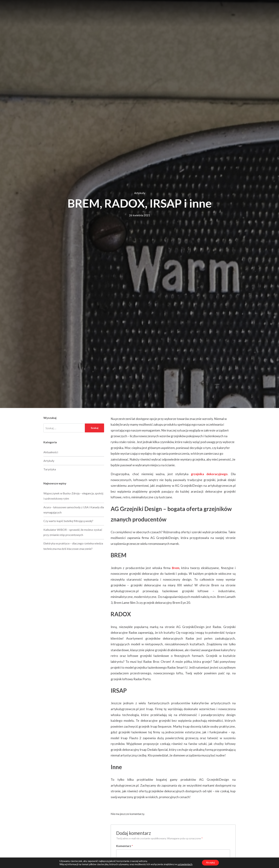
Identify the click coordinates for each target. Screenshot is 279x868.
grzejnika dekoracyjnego (209, 474)
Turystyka (50, 469)
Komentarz (125, 846)
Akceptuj (210, 862)
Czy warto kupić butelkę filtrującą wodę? (68, 521)
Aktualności (51, 452)
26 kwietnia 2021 (140, 215)
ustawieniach (183, 864)
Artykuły (140, 193)
